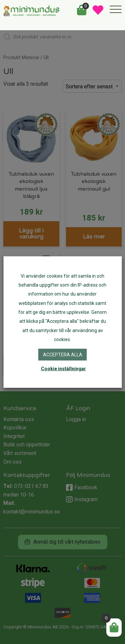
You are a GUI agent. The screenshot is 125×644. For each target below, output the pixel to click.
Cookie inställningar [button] (63, 369)
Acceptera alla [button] (63, 355)
